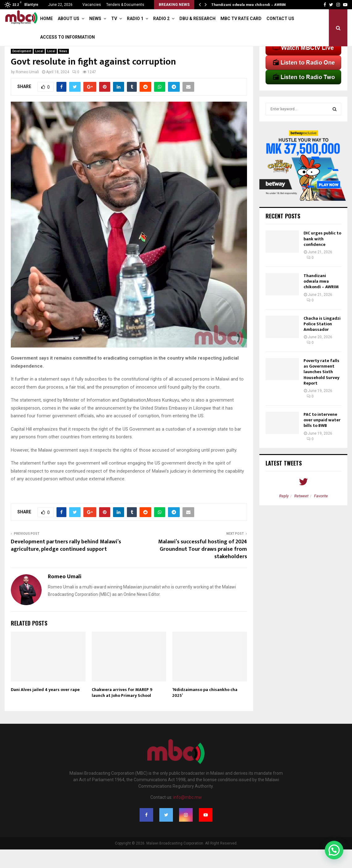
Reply (284, 514)
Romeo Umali (27, 91)
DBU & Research (197, 19)
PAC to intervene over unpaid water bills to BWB (322, 438)
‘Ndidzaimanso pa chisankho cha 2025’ (205, 711)
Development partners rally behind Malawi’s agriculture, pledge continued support (66, 564)
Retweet (301, 514)
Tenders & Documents (125, 5)
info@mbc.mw (188, 816)
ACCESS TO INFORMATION (67, 37)
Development (22, 70)
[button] (334, 850)
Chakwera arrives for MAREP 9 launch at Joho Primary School (122, 711)
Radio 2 (161, 19)
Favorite (321, 514)
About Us (69, 19)
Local (39, 70)
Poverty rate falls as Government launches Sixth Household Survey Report (321, 390)
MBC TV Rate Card (241, 19)
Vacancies (92, 5)
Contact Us (280, 19)
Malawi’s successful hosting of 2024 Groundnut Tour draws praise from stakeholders (203, 568)
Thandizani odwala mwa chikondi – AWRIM (248, 5)
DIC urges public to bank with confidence (322, 257)
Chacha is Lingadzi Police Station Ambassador (322, 342)
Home (46, 19)
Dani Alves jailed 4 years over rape (45, 708)
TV (114, 19)
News (95, 19)
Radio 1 (135, 19)
